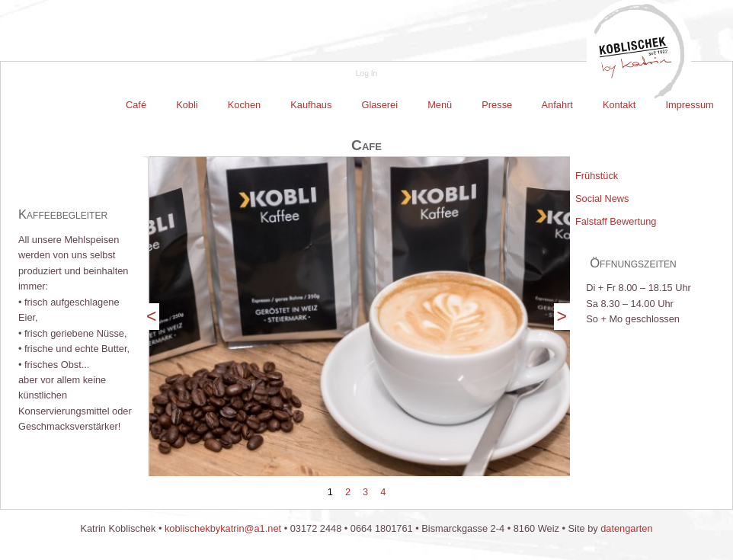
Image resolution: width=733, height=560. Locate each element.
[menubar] (420, 105)
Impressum (688, 105)
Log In (366, 74)
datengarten (626, 528)
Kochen (244, 105)
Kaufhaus (311, 105)
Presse (497, 105)
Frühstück (597, 176)
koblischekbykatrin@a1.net (223, 528)
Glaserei (380, 105)
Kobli (187, 105)
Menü (440, 105)
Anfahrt (558, 105)
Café (138, 105)
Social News (602, 198)
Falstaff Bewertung (616, 221)
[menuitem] (138, 105)
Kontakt (619, 105)
